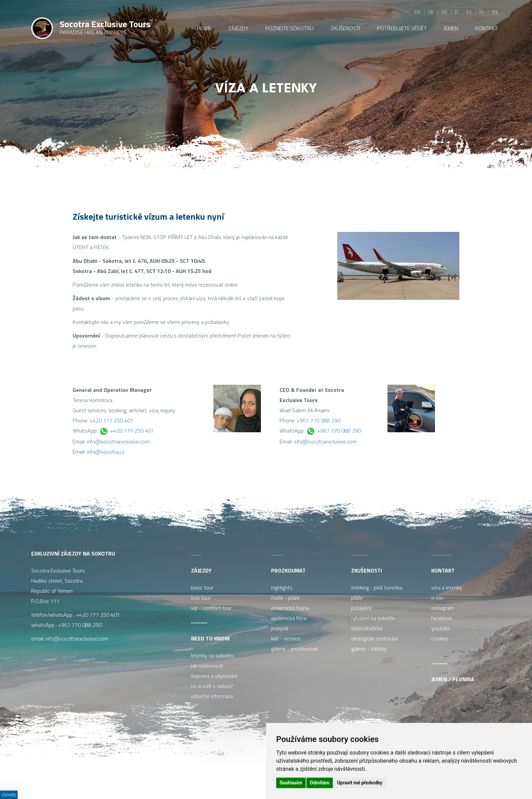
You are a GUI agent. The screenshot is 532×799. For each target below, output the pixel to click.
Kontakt (443, 570)
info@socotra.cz (106, 452)
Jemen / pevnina (453, 679)
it (457, 12)
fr (444, 12)
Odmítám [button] (320, 783)
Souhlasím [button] (291, 783)
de (431, 12)
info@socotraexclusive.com (118, 441)
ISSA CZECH (196, 780)
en (417, 12)
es (469, 12)
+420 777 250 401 (111, 420)
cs (495, 12)
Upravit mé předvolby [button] (359, 783)
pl (482, 12)
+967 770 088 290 (318, 420)
